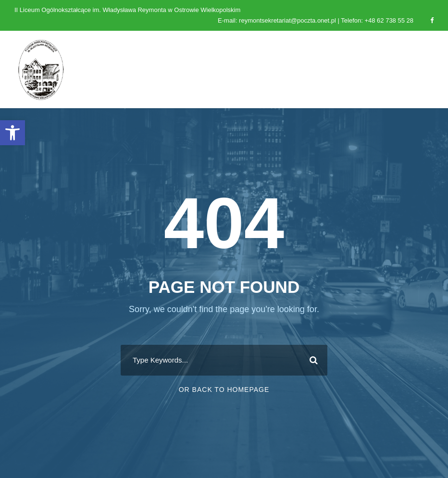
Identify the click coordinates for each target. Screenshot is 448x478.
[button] (12, 133)
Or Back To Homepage (224, 390)
